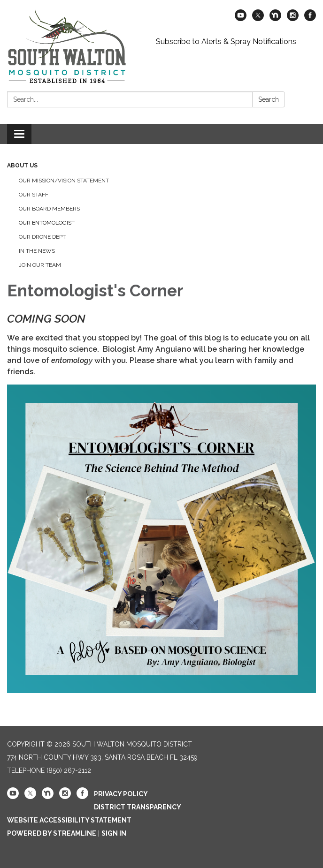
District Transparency (138, 807)
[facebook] (310, 19)
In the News (37, 251)
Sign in (114, 833)
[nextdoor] (275, 19)
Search (269, 99)
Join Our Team (40, 265)
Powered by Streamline (52, 833)
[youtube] (241, 19)
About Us (22, 166)
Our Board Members (49, 209)
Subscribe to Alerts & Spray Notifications (226, 42)
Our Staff (34, 195)
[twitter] (258, 19)
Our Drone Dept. (43, 237)
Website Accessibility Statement (69, 820)
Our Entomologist (47, 223)
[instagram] (293, 19)
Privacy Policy (121, 794)
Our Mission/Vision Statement (64, 181)
